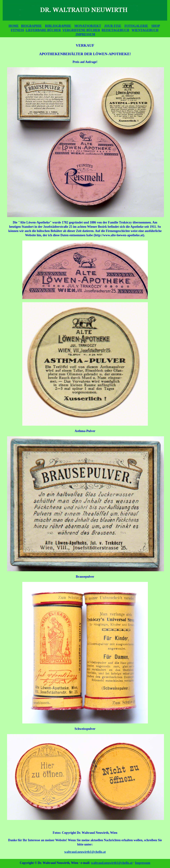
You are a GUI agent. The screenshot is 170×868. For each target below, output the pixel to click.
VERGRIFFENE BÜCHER (81, 30)
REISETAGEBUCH (115, 30)
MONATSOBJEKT (88, 26)
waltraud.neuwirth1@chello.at (85, 852)
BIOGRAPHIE (31, 26)
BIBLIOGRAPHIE (58, 26)
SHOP (156, 26)
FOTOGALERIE (136, 26)
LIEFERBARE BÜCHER (43, 30)
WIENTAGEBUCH (145, 30)
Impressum (143, 863)
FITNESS (17, 30)
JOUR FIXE (113, 26)
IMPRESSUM (85, 34)
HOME (14, 26)
